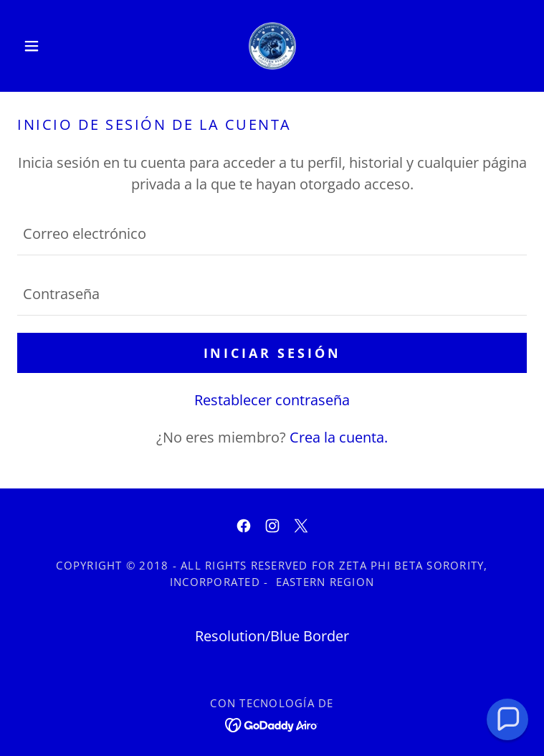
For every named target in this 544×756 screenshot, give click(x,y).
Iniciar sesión (272, 353)
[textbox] (272, 234)
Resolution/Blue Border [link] (272, 636)
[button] (56, 46)
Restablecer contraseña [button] (272, 400)
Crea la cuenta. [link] (339, 437)
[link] (272, 46)
